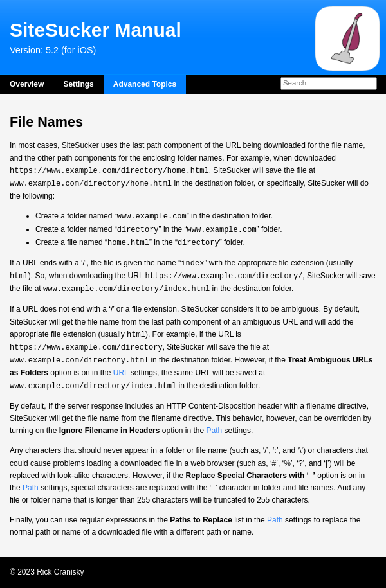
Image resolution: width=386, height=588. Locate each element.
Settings (78, 84)
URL (121, 373)
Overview (27, 84)
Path (215, 431)
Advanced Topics (145, 84)
